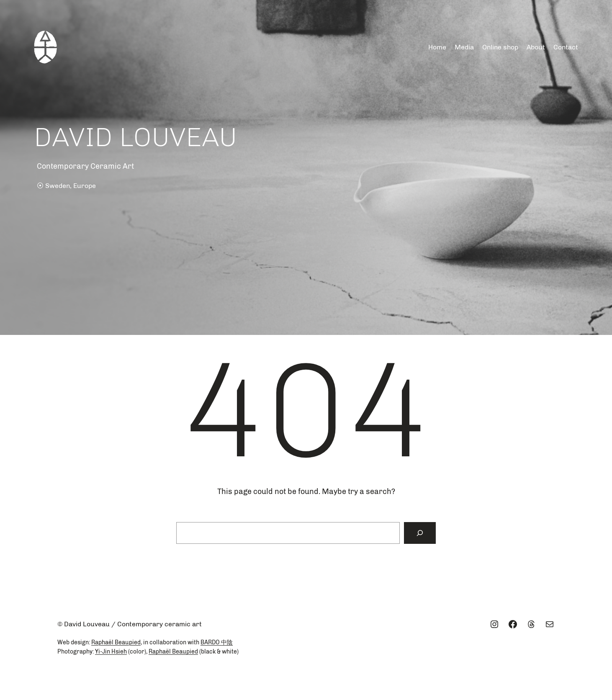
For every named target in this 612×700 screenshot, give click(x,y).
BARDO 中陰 (217, 642)
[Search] (420, 533)
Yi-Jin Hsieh (111, 652)
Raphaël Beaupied (116, 642)
